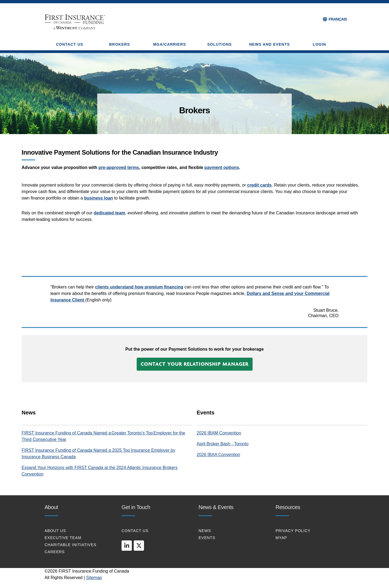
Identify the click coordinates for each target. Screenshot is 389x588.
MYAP (281, 538)
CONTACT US (135, 531)
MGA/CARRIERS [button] (170, 44)
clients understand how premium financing (139, 287)
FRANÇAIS (338, 19)
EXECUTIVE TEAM (63, 538)
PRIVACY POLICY (293, 531)
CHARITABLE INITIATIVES (71, 545)
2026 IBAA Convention (218, 455)
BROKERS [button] (120, 44)
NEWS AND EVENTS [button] (269, 44)
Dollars (255, 293)
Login (319, 44)
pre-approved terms (119, 167)
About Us (55, 531)
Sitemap (94, 578)
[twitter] (139, 546)
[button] (195, 364)
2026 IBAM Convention (219, 433)
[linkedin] (127, 546)
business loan (98, 198)
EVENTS (207, 538)
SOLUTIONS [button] (219, 44)
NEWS (205, 531)
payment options (222, 167)
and (266, 293)
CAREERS (55, 552)
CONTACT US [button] (70, 44)
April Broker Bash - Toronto (223, 444)
